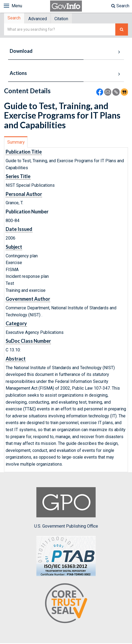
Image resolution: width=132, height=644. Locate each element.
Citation (65, 19)
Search (120, 6)
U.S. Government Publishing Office (66, 508)
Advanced (40, 19)
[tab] (15, 19)
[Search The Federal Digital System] (122, 30)
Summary (16, 143)
